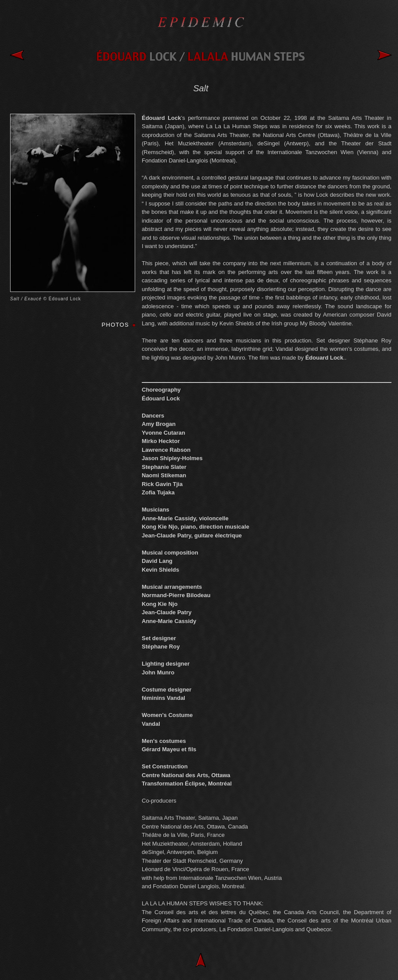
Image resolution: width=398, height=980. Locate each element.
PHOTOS (115, 325)
